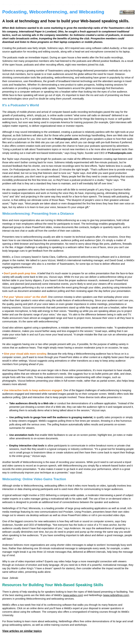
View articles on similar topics (22, 631)
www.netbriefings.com (116, 595)
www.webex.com (73, 595)
